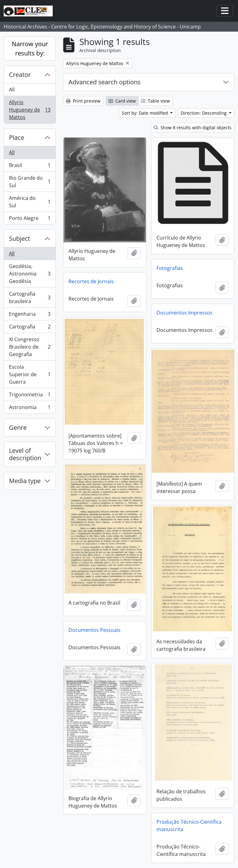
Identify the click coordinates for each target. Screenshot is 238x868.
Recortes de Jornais (91, 281)
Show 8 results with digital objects (193, 128)
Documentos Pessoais (95, 630)
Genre (18, 427)
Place (17, 137)
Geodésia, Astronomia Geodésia (30, 274)
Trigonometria (30, 396)
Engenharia (30, 315)
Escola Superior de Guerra (30, 374)
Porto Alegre (30, 219)
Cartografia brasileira (30, 297)
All (12, 90)
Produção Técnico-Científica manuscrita (189, 826)
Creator (20, 75)
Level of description (25, 454)
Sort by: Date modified (145, 113)
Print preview (83, 101)
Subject (20, 238)
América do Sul (30, 202)
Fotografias (170, 268)
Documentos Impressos (185, 313)
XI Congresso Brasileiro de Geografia (30, 347)
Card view (122, 101)
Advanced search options (105, 82)
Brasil (30, 167)
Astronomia (30, 408)
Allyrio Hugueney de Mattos (30, 110)
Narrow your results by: (30, 48)
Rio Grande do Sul (30, 182)
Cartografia (30, 328)
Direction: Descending (204, 113)
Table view (155, 101)
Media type (25, 481)
